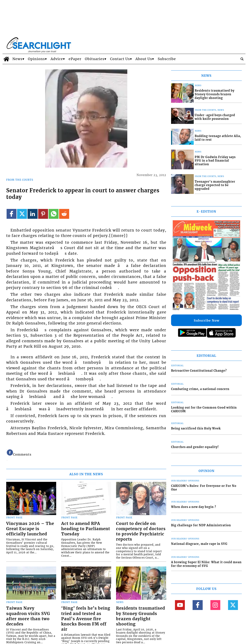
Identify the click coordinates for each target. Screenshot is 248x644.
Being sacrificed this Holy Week (196, 428)
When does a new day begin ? (194, 507)
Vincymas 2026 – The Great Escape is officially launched (30, 529)
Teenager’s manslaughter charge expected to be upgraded (215, 185)
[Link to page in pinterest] (43, 214)
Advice (57, 59)
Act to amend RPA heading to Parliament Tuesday (86, 529)
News (17, 59)
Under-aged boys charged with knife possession (215, 117)
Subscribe (167, 59)
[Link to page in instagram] (215, 605)
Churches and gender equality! (195, 447)
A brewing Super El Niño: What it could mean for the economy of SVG (206, 564)
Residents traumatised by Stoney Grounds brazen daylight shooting (141, 616)
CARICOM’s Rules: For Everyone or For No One (204, 488)
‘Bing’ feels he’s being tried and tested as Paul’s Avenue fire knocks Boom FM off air (86, 619)
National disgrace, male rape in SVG (199, 544)
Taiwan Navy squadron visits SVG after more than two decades (28, 616)
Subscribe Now (207, 320)
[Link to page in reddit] (64, 214)
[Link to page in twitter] (22, 214)
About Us (144, 59)
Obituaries (95, 59)
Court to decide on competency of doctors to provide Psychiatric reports (141, 531)
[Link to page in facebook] (12, 214)
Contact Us (120, 59)
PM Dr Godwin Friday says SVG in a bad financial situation (215, 161)
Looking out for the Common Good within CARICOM (204, 409)
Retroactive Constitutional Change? (199, 371)
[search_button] (242, 59)
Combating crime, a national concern (200, 389)
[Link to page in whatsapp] (54, 214)
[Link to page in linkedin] (32, 214)
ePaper (75, 59)
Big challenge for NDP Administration (201, 525)
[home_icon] (6, 59)
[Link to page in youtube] (180, 605)
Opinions (36, 59)
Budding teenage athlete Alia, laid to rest (218, 138)
